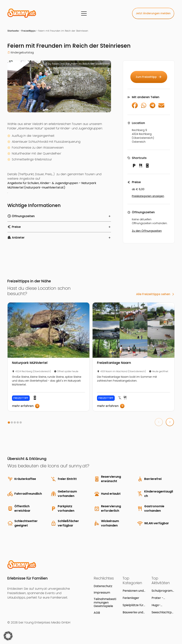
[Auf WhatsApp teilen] (144, 107)
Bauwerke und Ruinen (133, 612)
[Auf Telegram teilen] (152, 107)
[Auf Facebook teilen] (135, 107)
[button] (9, 422)
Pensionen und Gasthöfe (133, 591)
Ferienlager (131, 598)
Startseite (13, 31)
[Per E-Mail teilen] (161, 107)
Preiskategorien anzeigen (148, 196)
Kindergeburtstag (22, 52)
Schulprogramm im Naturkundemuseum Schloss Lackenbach (163, 591)
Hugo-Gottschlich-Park (161, 605)
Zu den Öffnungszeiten (147, 231)
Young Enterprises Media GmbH (47, 622)
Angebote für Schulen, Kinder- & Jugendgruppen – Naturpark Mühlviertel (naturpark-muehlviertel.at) (52, 185)
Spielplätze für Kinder (133, 605)
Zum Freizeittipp (149, 77)
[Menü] (84, 13)
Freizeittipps (28, 31)
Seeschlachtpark (163, 612)
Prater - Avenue (157, 598)
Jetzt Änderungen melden (153, 13)
